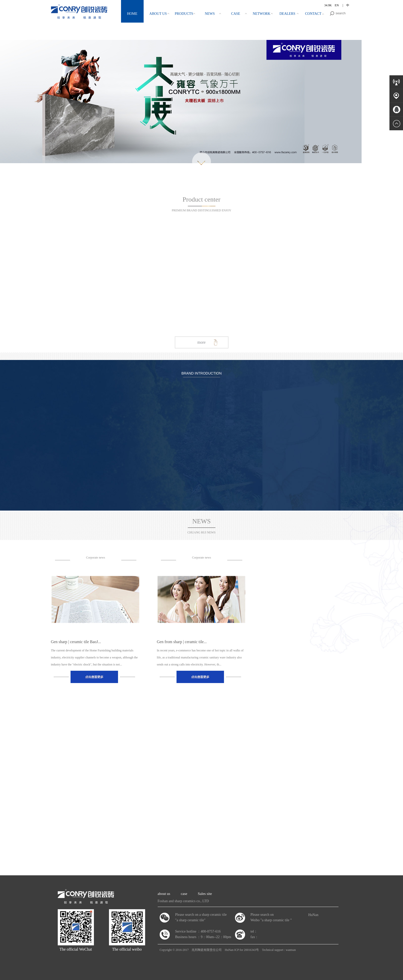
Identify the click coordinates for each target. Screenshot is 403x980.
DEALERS (287, 14)
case (184, 894)
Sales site (205, 894)
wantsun (291, 950)
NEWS (210, 14)
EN (337, 5)
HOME (132, 14)
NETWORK (262, 14)
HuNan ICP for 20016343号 (242, 950)
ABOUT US (158, 14)
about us (164, 894)
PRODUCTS (184, 14)
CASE (236, 14)
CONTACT (313, 14)
